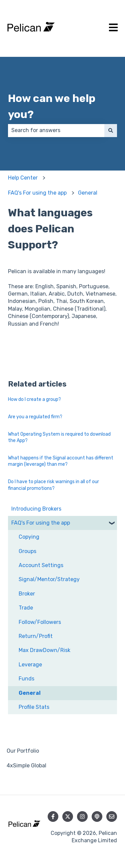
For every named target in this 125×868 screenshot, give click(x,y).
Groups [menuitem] (27, 551)
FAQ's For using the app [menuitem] (41, 523)
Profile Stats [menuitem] (34, 707)
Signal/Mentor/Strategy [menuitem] (49, 579)
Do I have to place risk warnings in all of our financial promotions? (53, 485)
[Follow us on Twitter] (68, 817)
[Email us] (112, 817)
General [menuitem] (30, 693)
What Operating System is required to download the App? (59, 438)
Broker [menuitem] (27, 594)
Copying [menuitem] (29, 537)
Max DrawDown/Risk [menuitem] (44, 650)
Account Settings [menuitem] (41, 565)
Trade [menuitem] (26, 608)
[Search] (111, 130)
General (88, 193)
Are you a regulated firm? (35, 417)
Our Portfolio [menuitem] (23, 751)
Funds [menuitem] (26, 679)
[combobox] (56, 130)
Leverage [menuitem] (30, 665)
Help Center (23, 178)
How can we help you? (52, 106)
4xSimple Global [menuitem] (26, 766)
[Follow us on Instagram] (82, 817)
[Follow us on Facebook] (53, 817)
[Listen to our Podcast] (97, 817)
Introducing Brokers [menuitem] (36, 509)
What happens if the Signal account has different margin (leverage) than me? (61, 461)
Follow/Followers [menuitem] (40, 622)
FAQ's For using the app (37, 193)
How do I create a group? (34, 399)
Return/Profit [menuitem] (36, 636)
